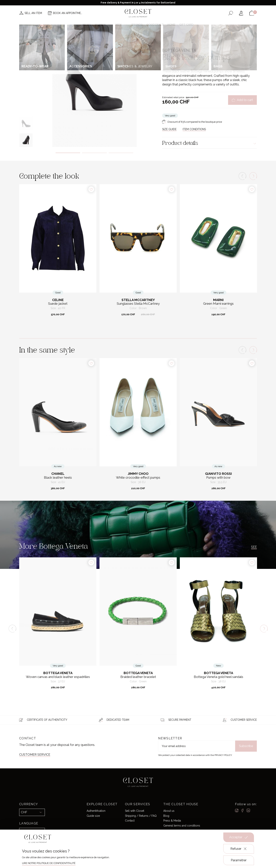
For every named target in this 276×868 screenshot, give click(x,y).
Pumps (195, 41)
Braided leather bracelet (138, 677)
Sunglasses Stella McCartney (138, 304)
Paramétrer (239, 860)
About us (169, 811)
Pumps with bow (218, 478)
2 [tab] (94, 153)
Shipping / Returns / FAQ (141, 816)
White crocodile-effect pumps (138, 478)
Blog (166, 816)
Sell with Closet (135, 811)
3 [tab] (121, 153)
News (87, 25)
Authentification (96, 811)
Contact (130, 821)
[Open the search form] (231, 13)
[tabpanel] (94, 88)
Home (171, 25)
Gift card (186, 25)
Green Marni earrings (218, 304)
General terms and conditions (182, 826)
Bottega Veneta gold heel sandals (219, 677)
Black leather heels (58, 478)
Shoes (185, 41)
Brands (137, 25)
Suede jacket (58, 304)
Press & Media (172, 821)
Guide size (93, 816)
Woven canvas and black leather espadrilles (58, 677)
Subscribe (246, 746)
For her (175, 41)
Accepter (239, 837)
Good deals (155, 25)
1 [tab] (68, 153)
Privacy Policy (223, 755)
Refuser (239, 849)
